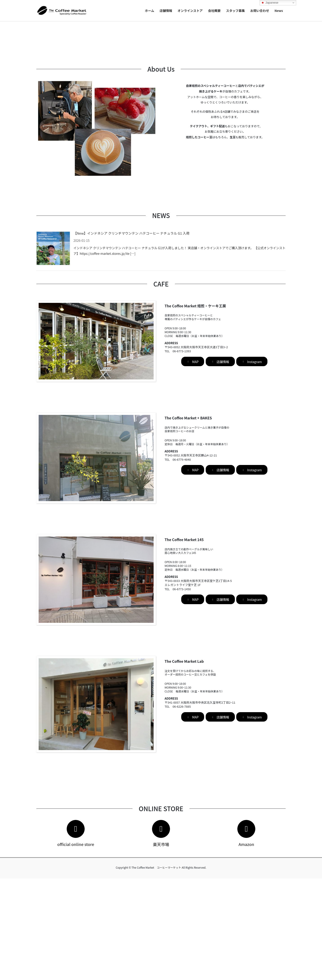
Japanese (270, 3)
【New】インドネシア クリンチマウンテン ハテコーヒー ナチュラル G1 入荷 (131, 335)
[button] (24, 72)
